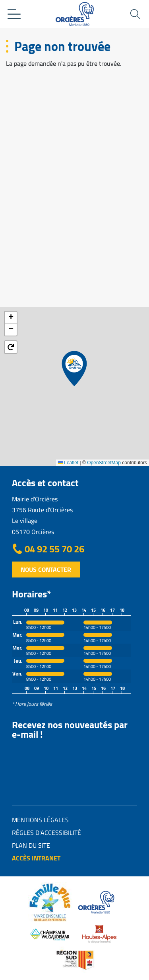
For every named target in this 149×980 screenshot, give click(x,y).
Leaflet (68, 463)
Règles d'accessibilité (46, 833)
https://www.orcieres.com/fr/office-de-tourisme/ (97, 902)
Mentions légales (40, 820)
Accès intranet (36, 858)
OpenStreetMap (104, 463)
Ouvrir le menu (14, 14)
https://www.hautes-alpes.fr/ (99, 934)
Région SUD (75, 960)
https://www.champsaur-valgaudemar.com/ (50, 934)
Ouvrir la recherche (135, 14)
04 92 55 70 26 (54, 549)
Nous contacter (46, 570)
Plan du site (31, 845)
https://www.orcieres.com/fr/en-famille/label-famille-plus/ (50, 902)
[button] (74, 369)
